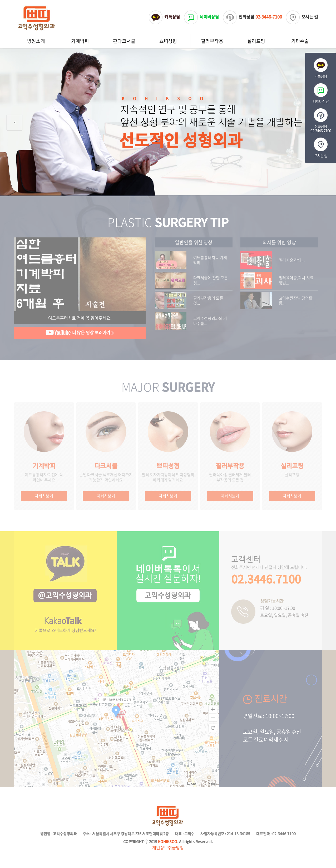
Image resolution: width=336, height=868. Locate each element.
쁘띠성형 (168, 41)
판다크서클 (124, 41)
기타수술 (300, 41)
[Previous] (14, 123)
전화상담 (252, 17)
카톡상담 (164, 17)
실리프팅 (256, 41)
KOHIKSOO (168, 841)
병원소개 (36, 41)
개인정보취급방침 (168, 847)
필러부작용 (212, 41)
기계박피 (80, 41)
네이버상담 (202, 17)
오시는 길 (302, 17)
